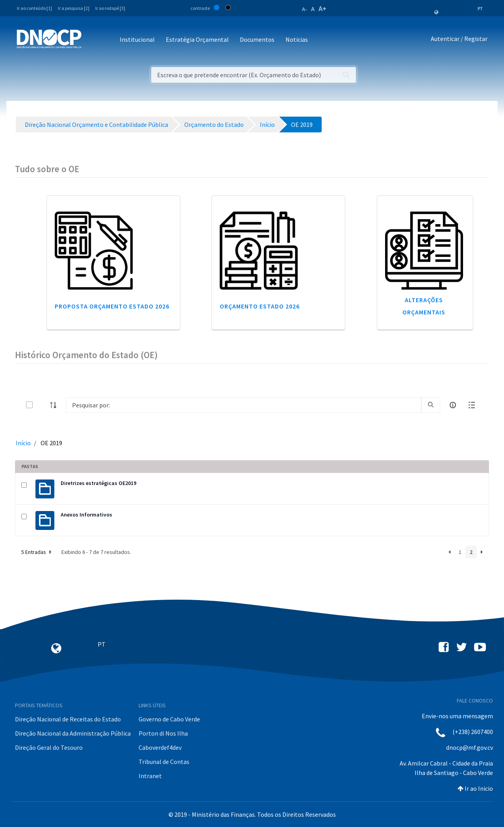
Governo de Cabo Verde (169, 719)
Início (23, 443)
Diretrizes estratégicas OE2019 (98, 483)
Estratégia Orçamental (197, 39)
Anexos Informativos (86, 515)
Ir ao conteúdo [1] (34, 8)
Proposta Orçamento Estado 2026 (112, 306)
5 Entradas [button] (37, 552)
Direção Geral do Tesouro (49, 747)
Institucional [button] (137, 39)
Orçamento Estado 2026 (260, 306)
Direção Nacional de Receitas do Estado (68, 719)
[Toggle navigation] (92, 40)
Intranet (150, 776)
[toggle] (42, 405)
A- (305, 9)
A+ (322, 8)
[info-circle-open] (453, 405)
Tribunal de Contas (164, 762)
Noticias (297, 39)
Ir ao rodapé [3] (110, 8)
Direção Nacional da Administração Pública (73, 733)
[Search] (244, 405)
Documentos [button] (257, 39)
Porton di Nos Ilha (163, 733)
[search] (431, 405)
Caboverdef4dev (160, 747)
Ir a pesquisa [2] (74, 8)
